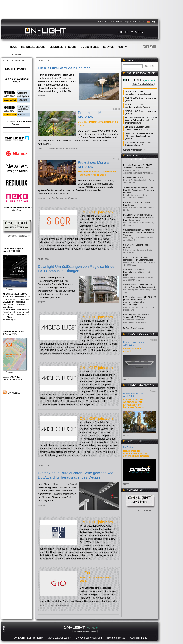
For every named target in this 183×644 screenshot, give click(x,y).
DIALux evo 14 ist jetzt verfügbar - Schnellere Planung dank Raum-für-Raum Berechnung (139, 217)
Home (14, 47)
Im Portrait (88, 573)
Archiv (122, 47)
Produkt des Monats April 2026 (134, 344)
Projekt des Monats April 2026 (133, 395)
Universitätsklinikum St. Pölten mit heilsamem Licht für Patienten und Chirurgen (138, 232)
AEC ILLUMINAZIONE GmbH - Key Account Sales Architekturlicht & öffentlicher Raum (141, 120)
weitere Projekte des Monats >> (63, 198)
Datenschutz (115, 22)
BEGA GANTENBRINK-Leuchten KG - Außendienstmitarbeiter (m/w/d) (140, 136)
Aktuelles (14, 393)
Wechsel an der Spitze (133, 178)
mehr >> (42, 96)
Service (108, 47)
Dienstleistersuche (63, 47)
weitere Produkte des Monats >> (64, 148)
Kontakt (102, 22)
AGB (142, 22)
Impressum (130, 22)
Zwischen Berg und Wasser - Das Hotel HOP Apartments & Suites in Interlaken (138, 190)
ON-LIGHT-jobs (90, 47)
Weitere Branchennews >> (135, 328)
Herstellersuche (33, 47)
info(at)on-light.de (116, 638)
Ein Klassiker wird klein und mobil (65, 68)
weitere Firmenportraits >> (63, 605)
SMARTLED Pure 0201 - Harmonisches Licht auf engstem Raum (138, 272)
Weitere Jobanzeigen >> (134, 150)
